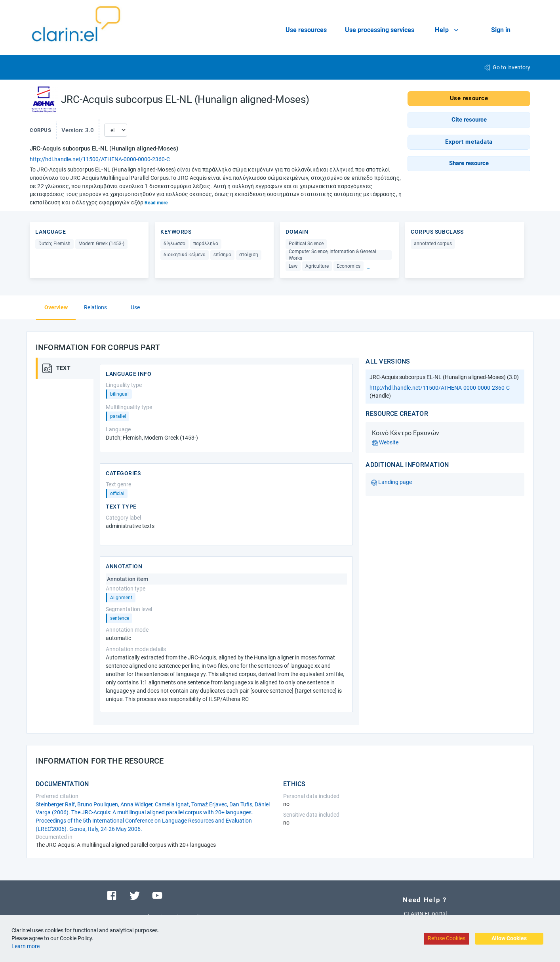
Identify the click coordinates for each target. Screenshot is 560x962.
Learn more (26, 946)
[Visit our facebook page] (112, 895)
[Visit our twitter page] (135, 895)
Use (135, 307)
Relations (95, 307)
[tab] (67, 368)
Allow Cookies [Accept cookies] (509, 938)
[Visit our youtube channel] (157, 895)
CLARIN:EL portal (425, 914)
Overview (56, 307)
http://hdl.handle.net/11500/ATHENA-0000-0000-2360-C (100, 159)
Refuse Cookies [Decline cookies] (447, 938)
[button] (469, 120)
